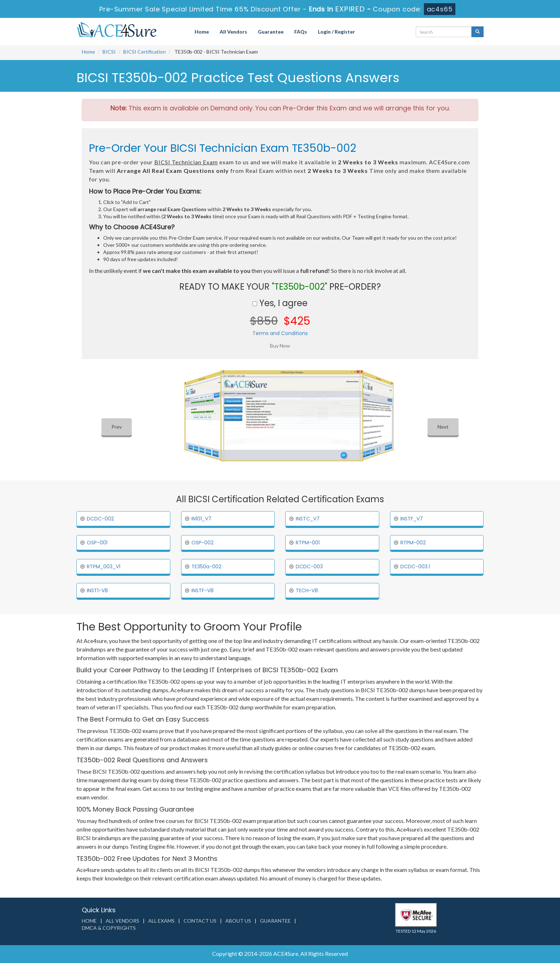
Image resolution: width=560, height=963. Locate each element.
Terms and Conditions (280, 333)
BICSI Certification (144, 52)
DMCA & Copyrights (109, 928)
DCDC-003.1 (415, 567)
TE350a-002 (206, 567)
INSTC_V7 (308, 519)
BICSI (109, 52)
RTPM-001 (308, 543)
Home (202, 32)
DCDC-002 (100, 519)
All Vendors (233, 32)
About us (238, 921)
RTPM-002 (413, 543)
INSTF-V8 (202, 590)
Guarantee (271, 32)
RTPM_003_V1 (104, 567)
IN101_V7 (201, 519)
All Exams (161, 921)
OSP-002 (202, 543)
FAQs (301, 32)
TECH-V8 (307, 590)
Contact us (200, 921)
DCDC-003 (309, 567)
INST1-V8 (97, 590)
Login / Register (336, 32)
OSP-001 (97, 543)
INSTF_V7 (412, 519)
